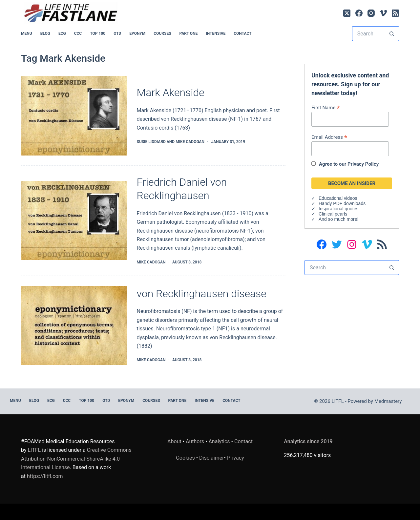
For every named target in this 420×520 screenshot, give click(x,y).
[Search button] (392, 34)
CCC (78, 33)
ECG (62, 33)
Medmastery (388, 401)
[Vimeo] (383, 13)
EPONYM (137, 33)
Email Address (329, 137)
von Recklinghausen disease (202, 294)
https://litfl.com (45, 476)
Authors (195, 441)
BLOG (45, 33)
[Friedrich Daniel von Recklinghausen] (74, 220)
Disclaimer (211, 458)
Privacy (236, 458)
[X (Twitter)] (347, 13)
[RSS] (395, 13)
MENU (27, 33)
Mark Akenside (171, 93)
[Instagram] (371, 13)
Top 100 (98, 33)
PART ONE (189, 33)
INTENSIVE (216, 33)
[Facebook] (359, 13)
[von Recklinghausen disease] (74, 325)
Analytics (219, 441)
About (174, 441)
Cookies (186, 458)
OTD (117, 33)
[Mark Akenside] (74, 116)
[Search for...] (368, 34)
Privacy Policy (363, 164)
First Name (326, 107)
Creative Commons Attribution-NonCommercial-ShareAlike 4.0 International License (76, 459)
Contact (242, 33)
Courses (162, 33)
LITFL (34, 450)
